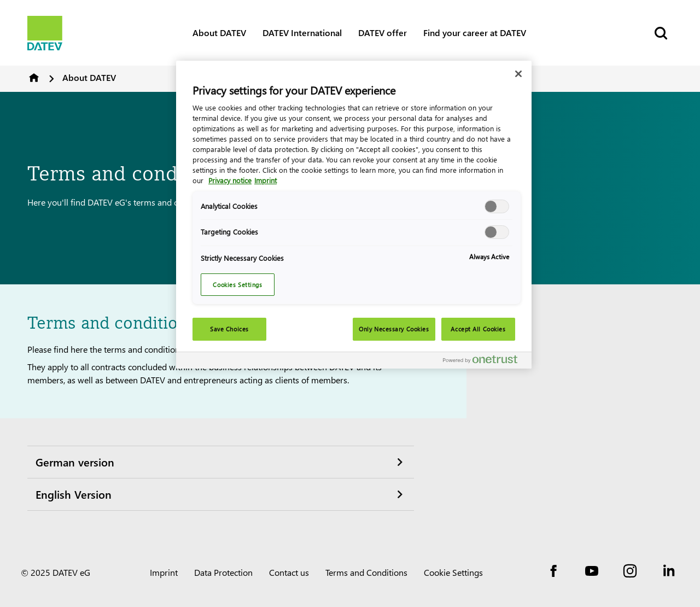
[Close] (518, 74)
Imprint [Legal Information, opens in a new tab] (266, 180)
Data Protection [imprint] (223, 572)
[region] (354, 215)
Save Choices (229, 329)
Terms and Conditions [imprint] (366, 572)
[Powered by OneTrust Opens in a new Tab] (485, 362)
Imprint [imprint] (164, 572)
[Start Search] (660, 33)
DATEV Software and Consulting (34, 78)
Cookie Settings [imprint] (453, 572)
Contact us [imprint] (289, 572)
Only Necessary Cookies (394, 329)
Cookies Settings (237, 285)
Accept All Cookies (478, 329)
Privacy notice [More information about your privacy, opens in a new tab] (230, 180)
